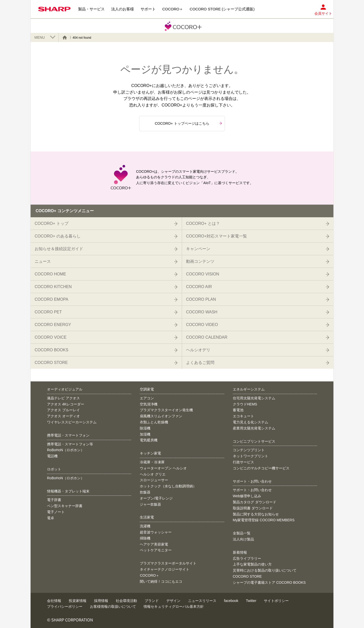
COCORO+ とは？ (257, 224)
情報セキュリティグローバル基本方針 (174, 607)
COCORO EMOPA (106, 299)
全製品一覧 (242, 533)
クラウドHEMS (245, 404)
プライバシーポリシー (65, 607)
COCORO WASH (257, 312)
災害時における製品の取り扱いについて (265, 570)
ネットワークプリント (251, 456)
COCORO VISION (257, 274)
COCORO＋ (150, 575)
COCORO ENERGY (106, 325)
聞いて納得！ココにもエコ (161, 581)
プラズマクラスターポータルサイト (168, 563)
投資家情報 (78, 601)
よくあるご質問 (257, 363)
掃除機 (145, 538)
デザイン (173, 601)
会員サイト (323, 8)
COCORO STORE (106, 363)
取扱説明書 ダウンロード (253, 508)
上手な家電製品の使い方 (252, 564)
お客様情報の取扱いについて (113, 607)
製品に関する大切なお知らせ (256, 514)
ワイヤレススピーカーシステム (72, 422)
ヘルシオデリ (257, 350)
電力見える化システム (251, 422)
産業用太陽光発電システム (254, 428)
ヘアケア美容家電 (154, 544)
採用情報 (101, 601)
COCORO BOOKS (106, 350)
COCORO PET (106, 312)
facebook (231, 601)
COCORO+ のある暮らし (106, 236)
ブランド (152, 601)
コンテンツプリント (249, 450)
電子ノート (56, 512)
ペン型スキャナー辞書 (65, 506)
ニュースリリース (202, 601)
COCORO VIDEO (257, 325)
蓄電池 (238, 410)
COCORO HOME (106, 274)
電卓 (51, 518)
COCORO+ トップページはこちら (188, 123)
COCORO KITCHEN (106, 287)
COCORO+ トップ (106, 224)
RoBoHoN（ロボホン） (66, 450)
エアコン (147, 398)
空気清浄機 (149, 404)
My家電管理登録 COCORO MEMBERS (264, 520)
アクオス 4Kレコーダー (66, 404)
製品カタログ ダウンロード (255, 502)
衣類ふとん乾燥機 (154, 422)
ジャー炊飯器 (150, 504)
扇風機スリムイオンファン (161, 416)
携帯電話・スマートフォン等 (70, 444)
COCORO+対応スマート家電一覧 (257, 236)
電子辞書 (54, 500)
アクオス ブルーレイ (63, 410)
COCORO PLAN (257, 299)
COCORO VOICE (106, 337)
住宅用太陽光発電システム (254, 398)
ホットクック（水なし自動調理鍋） (168, 486)
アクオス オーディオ (63, 416)
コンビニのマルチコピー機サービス (261, 468)
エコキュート (243, 416)
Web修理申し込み (247, 496)
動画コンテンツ (257, 262)
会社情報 (54, 601)
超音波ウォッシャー (156, 532)
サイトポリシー (276, 601)
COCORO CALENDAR (257, 337)
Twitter (251, 601)
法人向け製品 (243, 539)
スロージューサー (154, 480)
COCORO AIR (257, 287)
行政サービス (243, 462)
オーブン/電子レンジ (156, 498)
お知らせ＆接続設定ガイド (106, 249)
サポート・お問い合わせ (252, 490)
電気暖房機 (149, 440)
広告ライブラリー (247, 558)
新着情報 (240, 552)
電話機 (52, 456)
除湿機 (145, 428)
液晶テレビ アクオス (63, 398)
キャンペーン (257, 249)
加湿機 (145, 434)
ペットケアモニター (156, 550)
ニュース (106, 262)
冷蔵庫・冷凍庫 (152, 462)
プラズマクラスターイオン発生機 (166, 410)
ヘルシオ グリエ (153, 474)
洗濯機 (145, 526)
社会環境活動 (126, 601)
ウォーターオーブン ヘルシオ (163, 468)
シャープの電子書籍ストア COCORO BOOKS (269, 582)
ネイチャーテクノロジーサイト (165, 569)
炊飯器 (145, 492)
